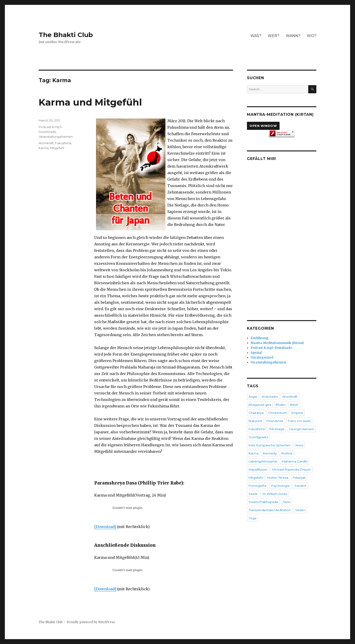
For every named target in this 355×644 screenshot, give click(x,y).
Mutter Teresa (278, 478)
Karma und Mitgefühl (90, 102)
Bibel (294, 405)
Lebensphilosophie (263, 461)
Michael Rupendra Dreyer (291, 469)
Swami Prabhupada (263, 502)
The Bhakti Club (66, 35)
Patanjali (299, 478)
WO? (312, 36)
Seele (253, 494)
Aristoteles (270, 397)
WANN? (293, 36)
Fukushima (63, 143)
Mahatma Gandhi (295, 461)
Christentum (277, 413)
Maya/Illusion (258, 469)
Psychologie (280, 486)
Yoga (252, 518)
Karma (44, 148)
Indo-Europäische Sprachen (269, 445)
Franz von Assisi (299, 421)
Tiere (286, 502)
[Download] (105, 527)
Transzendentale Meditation (270, 510)
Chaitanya (256, 413)
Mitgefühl (57, 148)
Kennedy (270, 453)
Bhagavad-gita (260, 405)
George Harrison (302, 429)
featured (255, 421)
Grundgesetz (258, 437)
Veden (300, 510)
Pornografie (258, 486)
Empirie (297, 413)
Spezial (256, 353)
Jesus (299, 445)
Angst (253, 397)
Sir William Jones (275, 494)
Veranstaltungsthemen (56, 137)
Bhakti (280, 405)
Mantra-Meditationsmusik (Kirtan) (277, 343)
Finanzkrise (275, 421)
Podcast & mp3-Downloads (271, 348)
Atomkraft (46, 143)
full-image (277, 429)
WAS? (256, 36)
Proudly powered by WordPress (91, 622)
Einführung (259, 338)
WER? (274, 36)
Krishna (287, 453)
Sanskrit (300, 486)
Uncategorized (262, 358)
